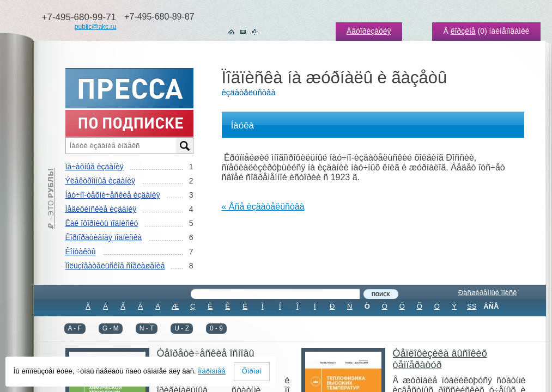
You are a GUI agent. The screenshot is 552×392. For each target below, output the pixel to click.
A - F (75, 328)
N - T (147, 328)
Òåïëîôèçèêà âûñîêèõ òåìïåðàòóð (440, 359)
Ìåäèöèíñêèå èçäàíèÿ (101, 209)
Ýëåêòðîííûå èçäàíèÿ (100, 181)
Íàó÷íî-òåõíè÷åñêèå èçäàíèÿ (113, 195)
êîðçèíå (463, 31)
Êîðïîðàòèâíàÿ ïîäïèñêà (104, 237)
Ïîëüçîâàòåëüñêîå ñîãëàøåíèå (115, 266)
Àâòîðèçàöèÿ (369, 31)
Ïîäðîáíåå (212, 371)
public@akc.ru (95, 27)
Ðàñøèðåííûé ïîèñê (488, 293)
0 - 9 (216, 328)
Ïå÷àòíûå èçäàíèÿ (95, 167)
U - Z (182, 328)
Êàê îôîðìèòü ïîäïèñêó (102, 223)
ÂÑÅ (491, 306)
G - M (111, 328)
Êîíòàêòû (81, 252)
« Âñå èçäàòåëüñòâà (263, 207)
